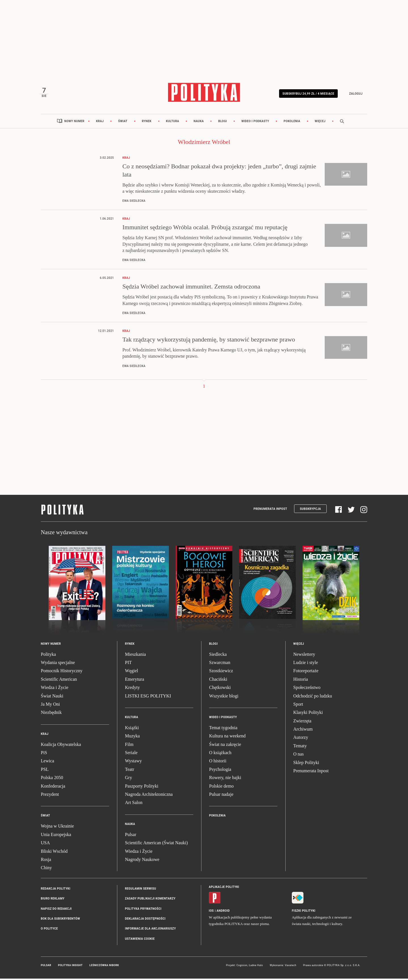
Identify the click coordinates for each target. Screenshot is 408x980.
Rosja (46, 861)
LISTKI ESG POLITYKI (148, 697)
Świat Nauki (52, 697)
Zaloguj (355, 94)
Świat (123, 123)
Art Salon (134, 804)
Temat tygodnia (223, 729)
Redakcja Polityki (56, 890)
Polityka (48, 656)
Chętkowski (220, 689)
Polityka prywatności (143, 910)
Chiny (46, 869)
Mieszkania (135, 656)
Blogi (223, 123)
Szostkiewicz (221, 672)
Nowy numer (74, 123)
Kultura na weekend (227, 738)
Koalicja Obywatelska (61, 746)
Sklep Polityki (306, 764)
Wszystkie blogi (224, 697)
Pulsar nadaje (221, 796)
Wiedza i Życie (55, 689)
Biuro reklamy (53, 900)
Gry (128, 779)
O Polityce (49, 930)
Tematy (300, 747)
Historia (301, 681)
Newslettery (304, 656)
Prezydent (50, 796)
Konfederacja (53, 787)
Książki (132, 729)
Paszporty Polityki (142, 787)
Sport (298, 706)
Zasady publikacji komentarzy (150, 900)
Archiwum (303, 731)
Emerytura (135, 681)
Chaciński (218, 681)
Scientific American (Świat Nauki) (156, 844)
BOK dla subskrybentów (60, 920)
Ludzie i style (306, 664)
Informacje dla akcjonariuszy (150, 930)
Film (129, 746)
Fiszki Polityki (304, 912)
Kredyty (132, 689)
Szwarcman (220, 664)
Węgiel (131, 672)
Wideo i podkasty (255, 123)
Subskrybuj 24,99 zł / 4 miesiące (307, 94)
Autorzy (301, 739)
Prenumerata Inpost (270, 510)
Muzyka (132, 738)
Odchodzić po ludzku (313, 697)
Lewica (47, 762)
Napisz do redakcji (56, 910)
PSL (45, 771)
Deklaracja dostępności (145, 920)
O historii (218, 762)
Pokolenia (292, 123)
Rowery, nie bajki (225, 779)
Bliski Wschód (54, 853)
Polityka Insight (70, 967)
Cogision (242, 967)
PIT (128, 664)
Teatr (130, 771)
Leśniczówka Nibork (104, 967)
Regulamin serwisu (141, 890)
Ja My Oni (50, 706)
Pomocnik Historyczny (62, 672)
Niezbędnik (51, 714)
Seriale (131, 754)
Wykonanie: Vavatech (283, 967)
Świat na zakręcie (225, 746)
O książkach (220, 754)
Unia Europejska (56, 836)
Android (223, 912)
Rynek (147, 123)
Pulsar (131, 836)
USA (45, 844)
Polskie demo (221, 787)
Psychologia (220, 771)
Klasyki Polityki (308, 714)
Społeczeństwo (307, 689)
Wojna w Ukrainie (57, 828)
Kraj (100, 123)
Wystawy (133, 762)
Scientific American (59, 681)
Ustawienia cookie (140, 940)
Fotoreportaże (306, 672)
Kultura (173, 123)
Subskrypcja (310, 510)
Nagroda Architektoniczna (149, 796)
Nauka (199, 123)
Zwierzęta (302, 722)
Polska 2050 (52, 779)
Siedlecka (218, 656)
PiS (44, 754)
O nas (298, 756)
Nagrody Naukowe (142, 861)
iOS (211, 912)
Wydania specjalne (58, 664)
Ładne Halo (256, 967)
